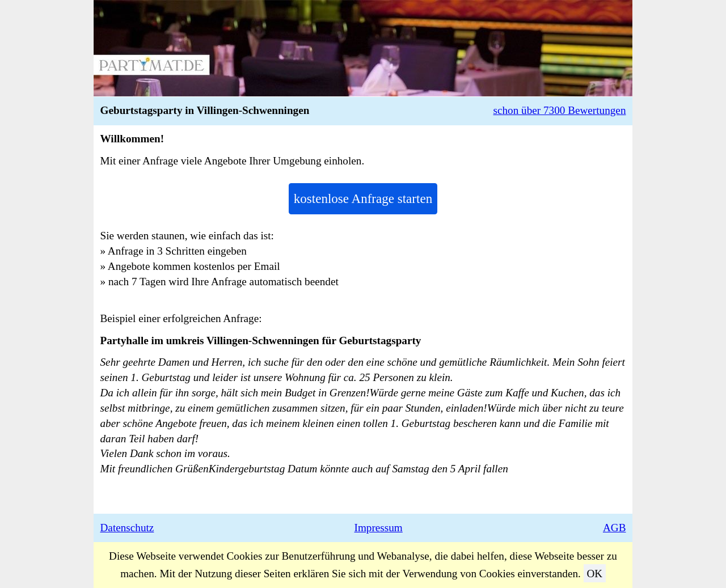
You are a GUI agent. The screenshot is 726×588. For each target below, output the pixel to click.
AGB (615, 528)
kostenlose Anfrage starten (363, 198)
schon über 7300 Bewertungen (560, 110)
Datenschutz (127, 528)
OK (594, 574)
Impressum (379, 528)
